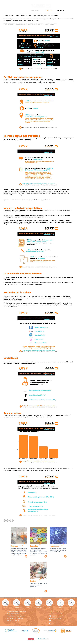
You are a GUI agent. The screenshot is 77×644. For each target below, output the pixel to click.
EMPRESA (26, 13)
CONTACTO (62, 13)
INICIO (20, 13)
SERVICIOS (32, 13)
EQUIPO (39, 13)
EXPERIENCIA (46, 13)
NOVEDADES (54, 13)
